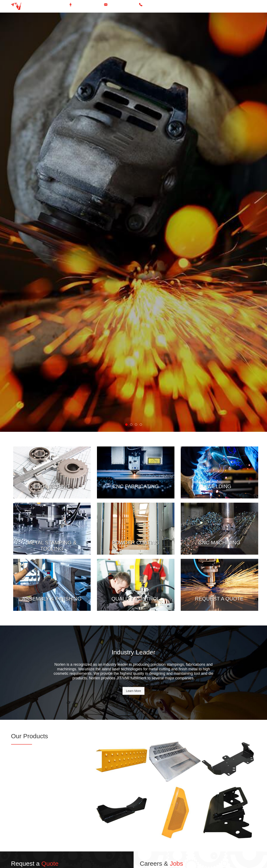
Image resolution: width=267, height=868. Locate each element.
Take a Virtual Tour (88, 5)
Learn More (134, 691)
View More (52, 448)
